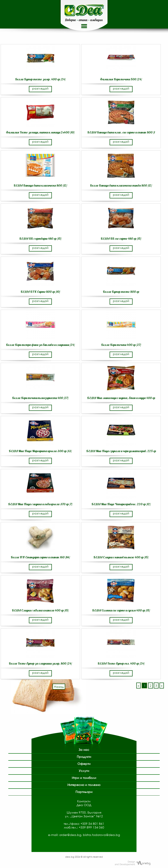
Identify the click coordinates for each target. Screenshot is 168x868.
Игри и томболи (84, 778)
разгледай (40, 88)
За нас (84, 750)
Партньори (84, 792)
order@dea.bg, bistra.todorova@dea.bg (90, 835)
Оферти (84, 764)
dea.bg (70, 857)
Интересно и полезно (84, 785)
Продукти (84, 757)
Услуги (84, 771)
